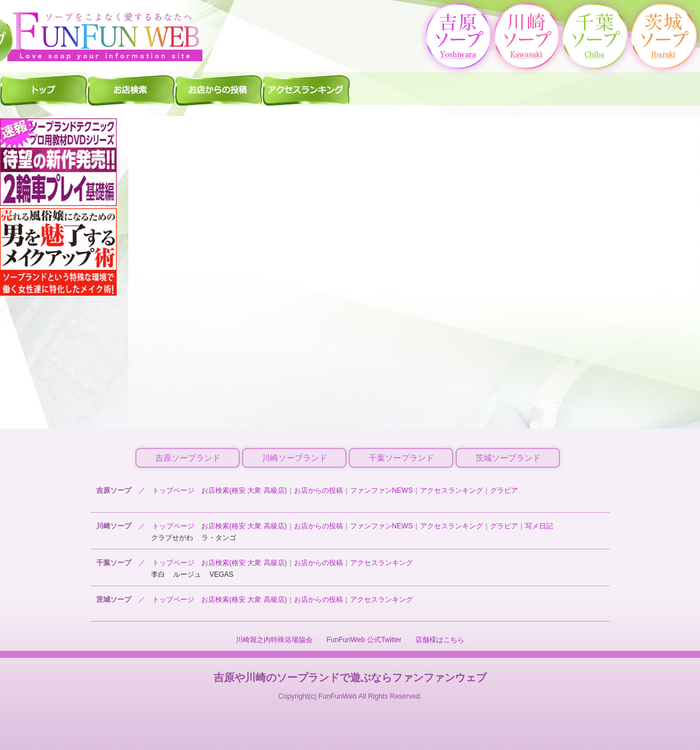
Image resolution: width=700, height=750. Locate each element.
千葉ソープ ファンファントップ (44, 90)
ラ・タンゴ (219, 538)
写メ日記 (539, 526)
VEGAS (221, 574)
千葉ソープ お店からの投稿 (219, 90)
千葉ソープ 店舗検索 (131, 90)
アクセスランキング (452, 490)
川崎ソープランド (295, 458)
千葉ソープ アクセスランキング (306, 90)
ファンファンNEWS (381, 490)
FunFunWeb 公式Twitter (364, 640)
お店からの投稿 (318, 490)
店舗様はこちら (440, 640)
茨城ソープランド (508, 458)
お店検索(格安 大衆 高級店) (244, 490)
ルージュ (187, 574)
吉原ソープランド (188, 458)
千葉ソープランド (401, 458)
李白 (158, 574)
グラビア (504, 490)
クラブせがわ (172, 538)
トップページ (173, 490)
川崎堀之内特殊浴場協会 (274, 640)
